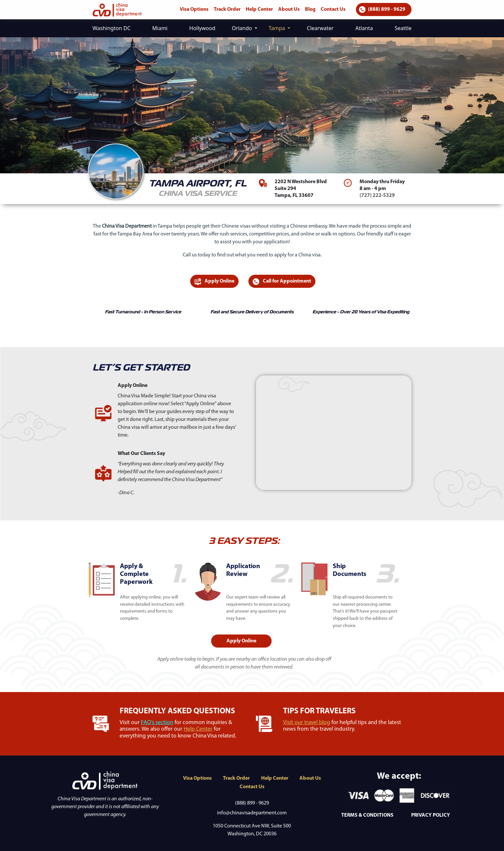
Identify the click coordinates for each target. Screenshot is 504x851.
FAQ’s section (157, 723)
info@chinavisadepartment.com (252, 813)
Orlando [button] (243, 28)
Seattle (403, 28)
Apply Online (214, 282)
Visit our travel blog (307, 723)
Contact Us (333, 9)
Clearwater (320, 28)
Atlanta (364, 28)
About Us (289, 9)
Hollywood (202, 28)
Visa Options (194, 9)
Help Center (259, 9)
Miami (160, 28)
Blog (310, 9)
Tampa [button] (278, 28)
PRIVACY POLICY (431, 815)
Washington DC (111, 28)
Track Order (227, 9)
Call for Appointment (282, 282)
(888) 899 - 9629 (382, 9)
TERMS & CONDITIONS (367, 815)
